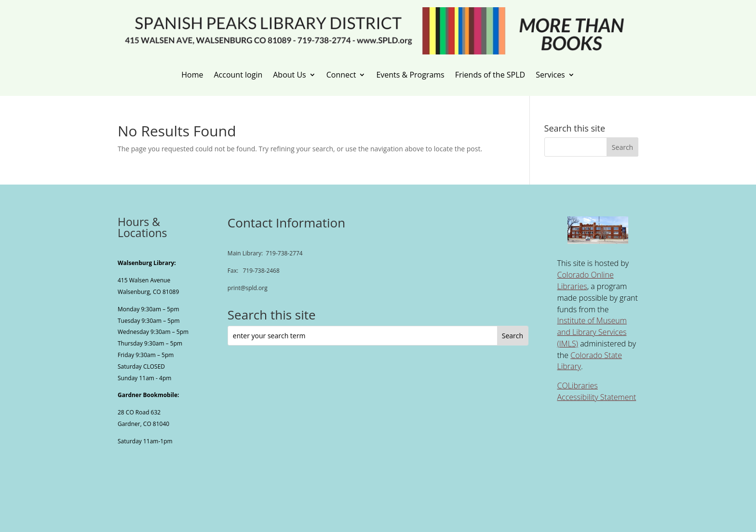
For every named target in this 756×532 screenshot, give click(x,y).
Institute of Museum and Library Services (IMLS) (592, 332)
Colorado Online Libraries (585, 280)
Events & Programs (410, 75)
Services (550, 75)
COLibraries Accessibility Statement (596, 391)
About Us (290, 75)
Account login (238, 75)
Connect (341, 75)
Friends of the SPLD (490, 75)
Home (192, 75)
